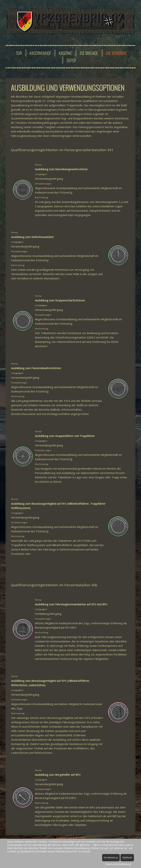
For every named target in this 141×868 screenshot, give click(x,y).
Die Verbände (116, 53)
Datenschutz (64, 837)
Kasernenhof (40, 53)
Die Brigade (89, 53)
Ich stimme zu (111, 858)
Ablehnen (127, 858)
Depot (71, 60)
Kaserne (65, 53)
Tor (19, 53)
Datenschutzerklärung (118, 864)
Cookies (80, 837)
